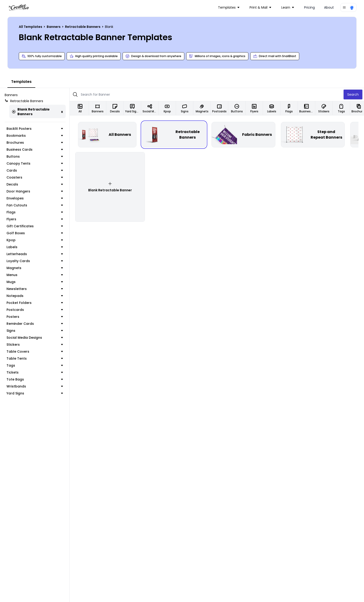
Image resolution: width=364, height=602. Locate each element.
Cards (35, 170)
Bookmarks (35, 136)
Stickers (35, 345)
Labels (35, 247)
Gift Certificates (35, 226)
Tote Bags (35, 379)
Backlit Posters (35, 129)
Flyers (35, 219)
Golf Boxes (35, 233)
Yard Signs (35, 393)
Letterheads (35, 254)
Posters (35, 317)
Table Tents (35, 358)
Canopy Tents (35, 163)
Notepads (35, 296)
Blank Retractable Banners (31, 112)
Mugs (35, 282)
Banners (54, 27)
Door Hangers (35, 191)
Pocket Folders (35, 303)
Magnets (35, 268)
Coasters (35, 177)
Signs (35, 331)
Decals (35, 184)
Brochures (35, 143)
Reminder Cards (35, 324)
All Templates (31, 27)
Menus (35, 275)
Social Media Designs (35, 338)
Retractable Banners (83, 27)
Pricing (309, 7)
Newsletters (35, 289)
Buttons (35, 156)
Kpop (35, 240)
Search (353, 94)
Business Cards (35, 150)
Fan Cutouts (35, 205)
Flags (35, 212)
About (329, 7)
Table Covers (35, 351)
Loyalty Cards (35, 261)
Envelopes (35, 198)
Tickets (35, 372)
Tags (35, 365)
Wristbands (35, 386)
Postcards (35, 310)
